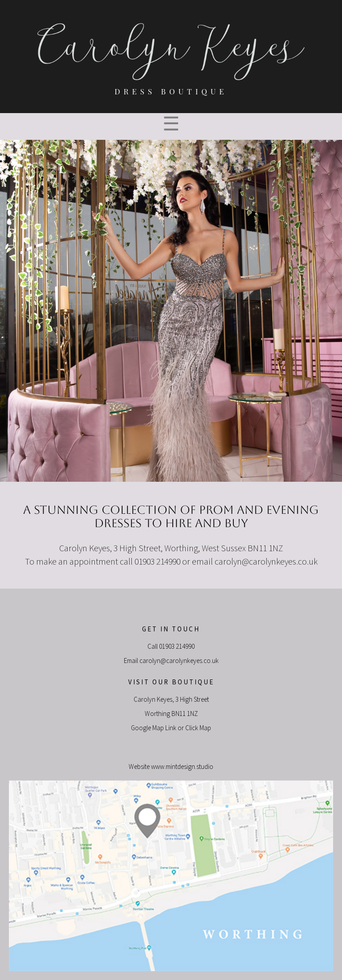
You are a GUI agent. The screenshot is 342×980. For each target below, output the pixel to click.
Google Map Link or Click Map (171, 728)
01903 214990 (177, 647)
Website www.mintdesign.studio (171, 767)
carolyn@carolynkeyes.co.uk (266, 562)
